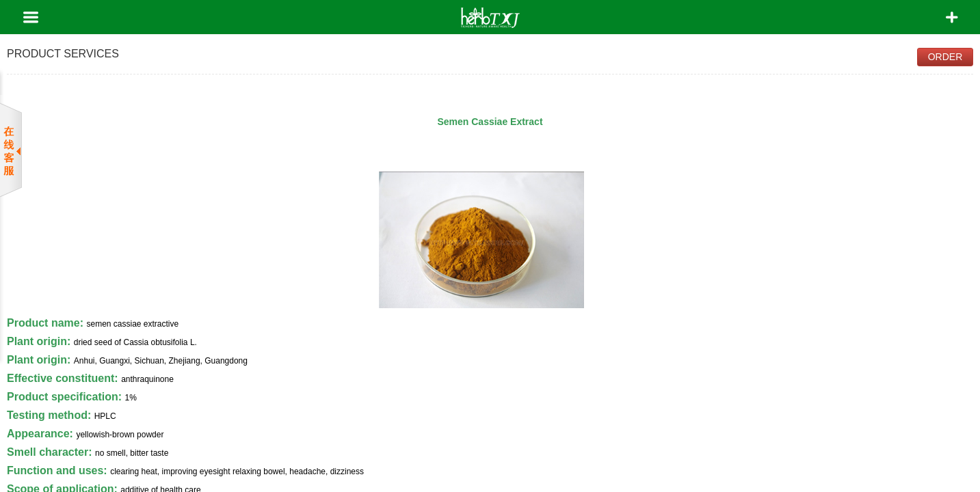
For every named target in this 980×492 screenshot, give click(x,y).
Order (945, 57)
